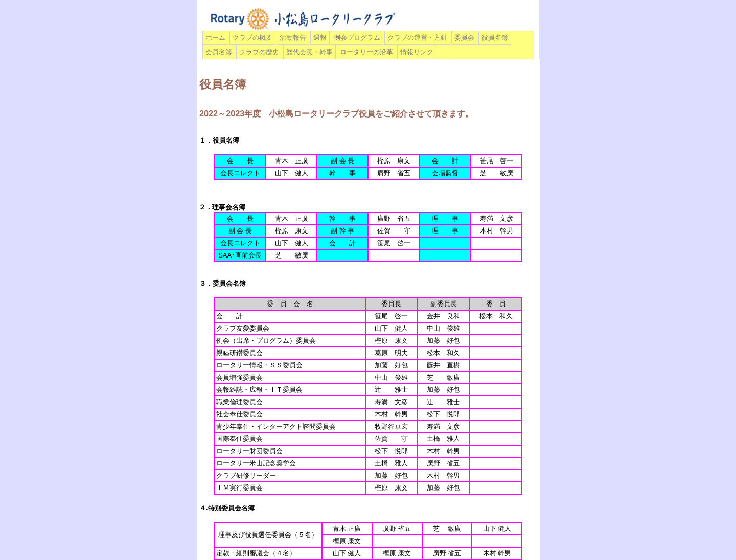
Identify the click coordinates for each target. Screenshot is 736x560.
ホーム (215, 38)
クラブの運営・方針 (417, 38)
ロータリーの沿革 (366, 52)
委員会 (464, 38)
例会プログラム (357, 38)
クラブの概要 (252, 38)
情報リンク (417, 52)
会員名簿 (219, 52)
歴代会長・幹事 (309, 52)
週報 (320, 38)
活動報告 (293, 38)
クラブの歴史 (259, 52)
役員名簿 (495, 38)
